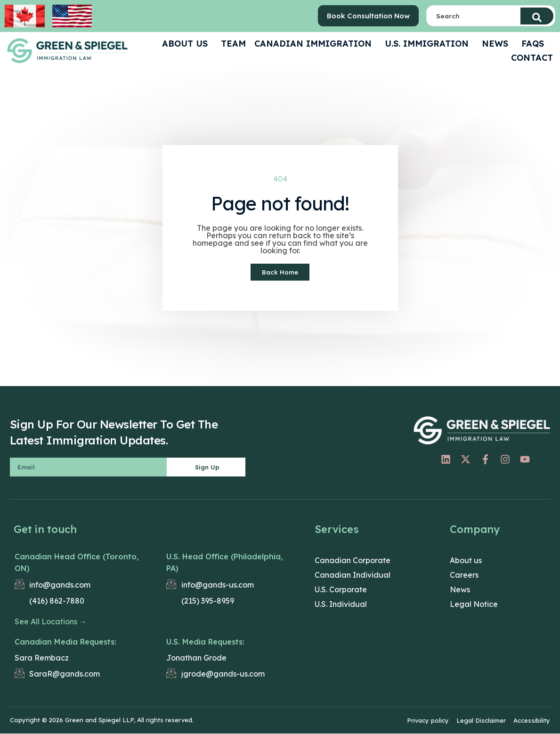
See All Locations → (51, 622)
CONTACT (532, 58)
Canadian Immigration (315, 44)
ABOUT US (187, 44)
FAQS (535, 44)
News (497, 44)
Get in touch (45, 530)
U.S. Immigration (429, 44)
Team (233, 44)
